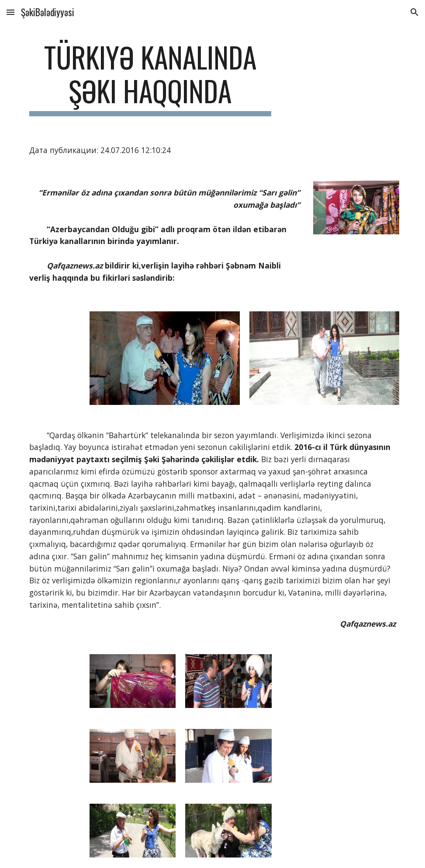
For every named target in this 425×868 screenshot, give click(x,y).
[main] (150, 78)
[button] (10, 12)
